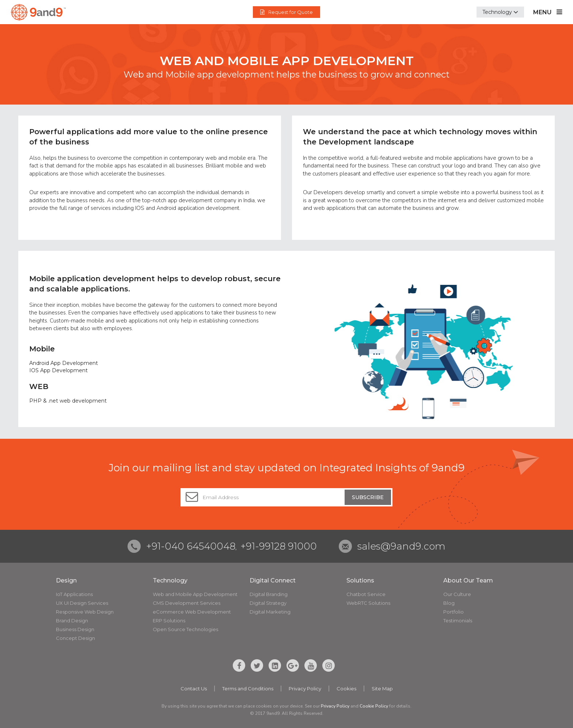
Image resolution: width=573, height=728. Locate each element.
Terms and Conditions (248, 689)
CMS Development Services (187, 603)
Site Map (382, 689)
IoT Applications (74, 594)
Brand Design (72, 621)
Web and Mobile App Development (195, 594)
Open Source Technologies (185, 629)
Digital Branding (269, 594)
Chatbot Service (366, 594)
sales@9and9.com (401, 546)
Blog (449, 603)
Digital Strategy (268, 603)
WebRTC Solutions (368, 603)
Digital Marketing (270, 612)
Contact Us (194, 689)
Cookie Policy (374, 706)
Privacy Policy (305, 689)
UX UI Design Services (82, 603)
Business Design (75, 629)
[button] (500, 12)
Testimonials (458, 621)
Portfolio (454, 612)
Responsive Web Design (85, 612)
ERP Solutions (169, 621)
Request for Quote (286, 12)
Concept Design (75, 638)
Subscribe (368, 497)
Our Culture (457, 594)
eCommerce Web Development (192, 612)
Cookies (346, 689)
